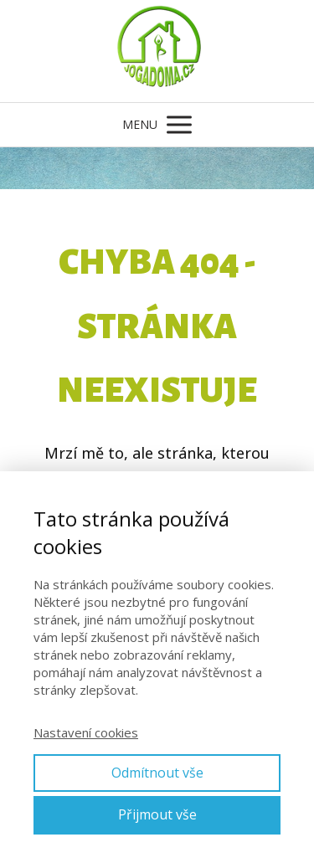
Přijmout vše (157, 814)
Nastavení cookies (86, 732)
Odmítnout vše (157, 773)
